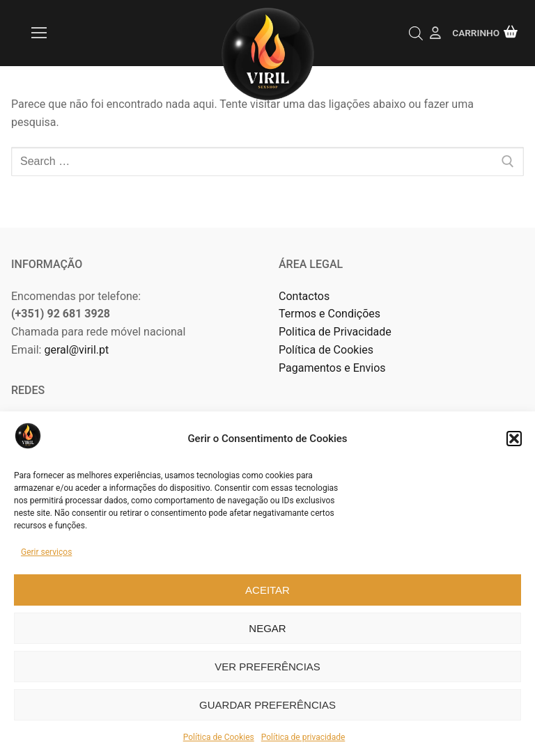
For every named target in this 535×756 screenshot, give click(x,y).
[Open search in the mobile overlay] (416, 33)
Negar (267, 628)
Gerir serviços (46, 552)
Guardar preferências (267, 705)
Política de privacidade (303, 737)
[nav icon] (39, 33)
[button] (514, 439)
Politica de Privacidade (336, 332)
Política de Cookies (219, 737)
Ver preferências (267, 667)
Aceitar (267, 590)
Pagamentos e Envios (332, 368)
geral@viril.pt (76, 350)
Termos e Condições (331, 314)
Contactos (304, 296)
